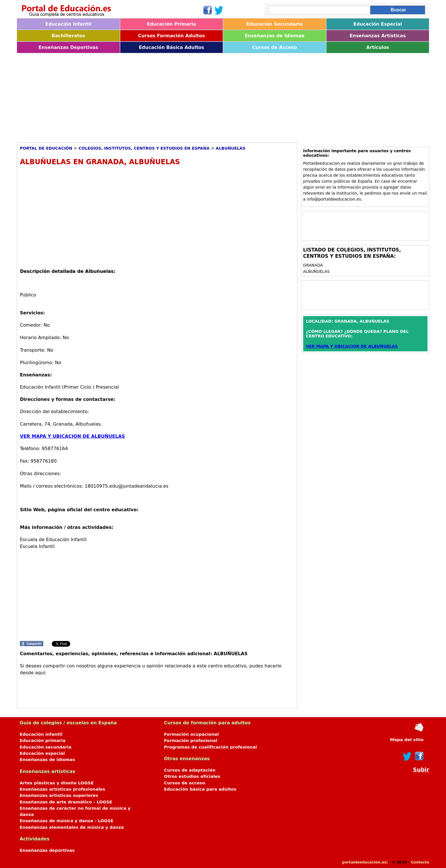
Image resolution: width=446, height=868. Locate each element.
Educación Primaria (172, 24)
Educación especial (42, 753)
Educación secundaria (46, 747)
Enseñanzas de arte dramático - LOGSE (66, 802)
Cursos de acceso (185, 783)
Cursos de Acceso (275, 47)
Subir (421, 770)
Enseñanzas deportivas (47, 850)
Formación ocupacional (192, 734)
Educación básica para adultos (200, 789)
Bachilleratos (68, 36)
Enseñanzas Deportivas (68, 47)
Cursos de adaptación (190, 770)
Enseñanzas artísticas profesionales (62, 789)
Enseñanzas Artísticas (378, 36)
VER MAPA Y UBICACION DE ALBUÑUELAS (72, 436)
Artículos (378, 47)
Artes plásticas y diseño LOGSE (57, 783)
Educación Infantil (68, 24)
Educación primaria (43, 741)
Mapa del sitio (407, 740)
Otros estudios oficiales (192, 776)
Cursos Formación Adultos (171, 36)
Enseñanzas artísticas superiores (59, 795)
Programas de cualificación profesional (211, 747)
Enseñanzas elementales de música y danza (72, 827)
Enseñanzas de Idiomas (274, 36)
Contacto (420, 862)
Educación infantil (41, 734)
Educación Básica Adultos (172, 47)
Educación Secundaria (274, 24)
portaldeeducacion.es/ (365, 862)
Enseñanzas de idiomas (47, 760)
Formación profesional (191, 741)
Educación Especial (378, 24)
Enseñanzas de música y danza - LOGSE (67, 821)
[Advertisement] (187, 96)
